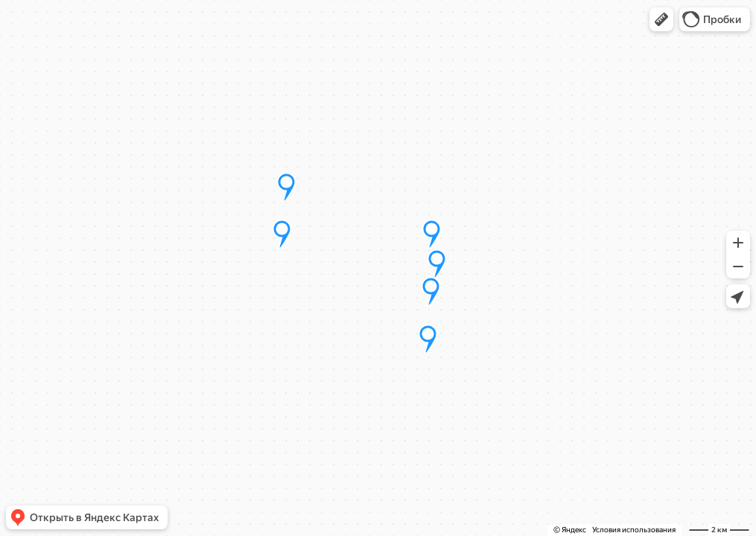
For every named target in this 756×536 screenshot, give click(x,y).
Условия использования (634, 530)
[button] (661, 19)
